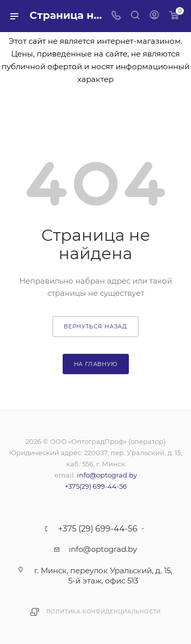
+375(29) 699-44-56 (96, 486)
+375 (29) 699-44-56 (98, 529)
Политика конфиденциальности (104, 612)
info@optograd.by (107, 475)
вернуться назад (95, 326)
